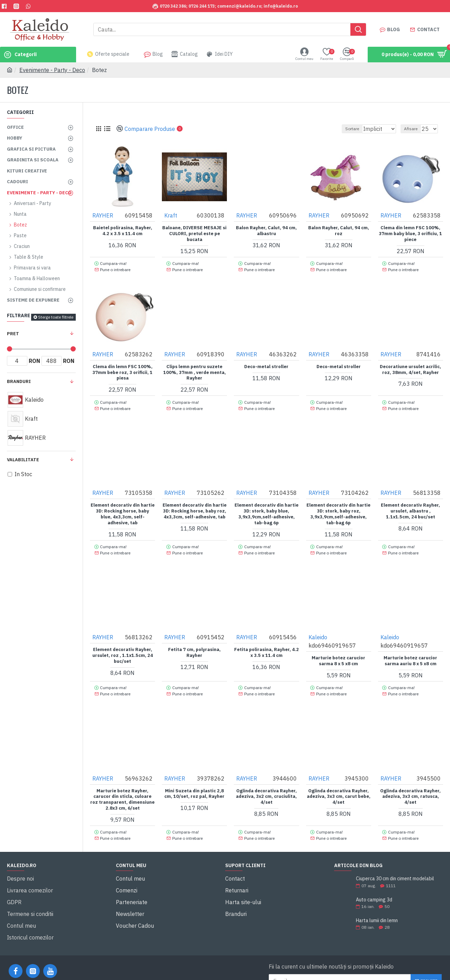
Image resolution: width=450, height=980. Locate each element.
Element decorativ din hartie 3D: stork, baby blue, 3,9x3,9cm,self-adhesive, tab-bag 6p (267, 508)
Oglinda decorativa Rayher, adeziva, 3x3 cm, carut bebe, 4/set (339, 785)
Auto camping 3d (374, 885)
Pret (13, 334)
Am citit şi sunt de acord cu (341, 971)
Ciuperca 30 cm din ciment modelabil (395, 864)
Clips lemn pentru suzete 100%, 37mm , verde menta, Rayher (195, 369)
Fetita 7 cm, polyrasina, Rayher (194, 644)
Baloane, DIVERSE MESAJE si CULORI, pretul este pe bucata (194, 233)
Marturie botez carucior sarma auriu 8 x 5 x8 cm (410, 652)
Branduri (19, 381)
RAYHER (103, 215)
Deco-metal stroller (266, 363)
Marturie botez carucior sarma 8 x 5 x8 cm (338, 652)
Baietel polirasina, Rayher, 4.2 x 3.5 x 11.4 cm (123, 230)
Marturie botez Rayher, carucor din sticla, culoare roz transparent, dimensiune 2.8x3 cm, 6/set (122, 788)
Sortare (343, 129)
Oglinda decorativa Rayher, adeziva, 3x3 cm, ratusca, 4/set (410, 785)
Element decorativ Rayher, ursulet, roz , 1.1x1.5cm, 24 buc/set (123, 647)
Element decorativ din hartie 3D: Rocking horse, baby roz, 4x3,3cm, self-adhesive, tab (195, 505)
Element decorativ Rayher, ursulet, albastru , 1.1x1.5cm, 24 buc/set (410, 505)
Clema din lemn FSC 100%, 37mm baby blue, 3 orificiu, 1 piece (410, 233)
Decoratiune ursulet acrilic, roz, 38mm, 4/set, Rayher (410, 366)
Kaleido (318, 628)
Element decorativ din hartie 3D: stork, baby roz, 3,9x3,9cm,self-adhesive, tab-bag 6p (338, 508)
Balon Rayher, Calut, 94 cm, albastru (266, 230)
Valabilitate (23, 460)
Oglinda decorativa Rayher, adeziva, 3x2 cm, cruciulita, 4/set (266, 785)
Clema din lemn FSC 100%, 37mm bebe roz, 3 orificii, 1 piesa (122, 369)
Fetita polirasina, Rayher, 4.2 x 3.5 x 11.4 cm (266, 644)
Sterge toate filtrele (56, 317)
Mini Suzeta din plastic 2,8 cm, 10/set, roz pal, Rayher (194, 782)
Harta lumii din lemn (377, 906)
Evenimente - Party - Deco (52, 70)
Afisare (414, 129)
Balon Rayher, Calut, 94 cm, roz (339, 230)
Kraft (171, 215)
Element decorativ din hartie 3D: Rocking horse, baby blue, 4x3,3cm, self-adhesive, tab (123, 508)
